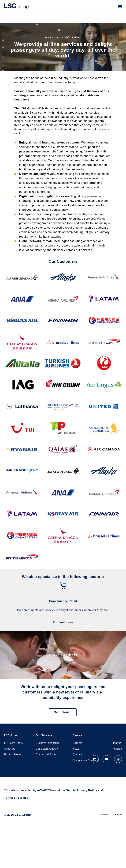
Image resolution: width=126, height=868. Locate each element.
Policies (117, 749)
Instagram (118, 759)
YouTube (106, 759)
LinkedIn (95, 759)
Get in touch (63, 712)
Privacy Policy (87, 790)
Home (48, 37)
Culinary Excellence (48, 743)
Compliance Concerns (86, 760)
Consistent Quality (47, 749)
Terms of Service (16, 798)
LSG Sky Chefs (62, 37)
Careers (78, 743)
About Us (10, 749)
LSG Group (16, 6)
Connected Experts (47, 755)
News (76, 749)
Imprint (117, 743)
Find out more (63, 622)
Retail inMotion (13, 755)
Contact (77, 755)
